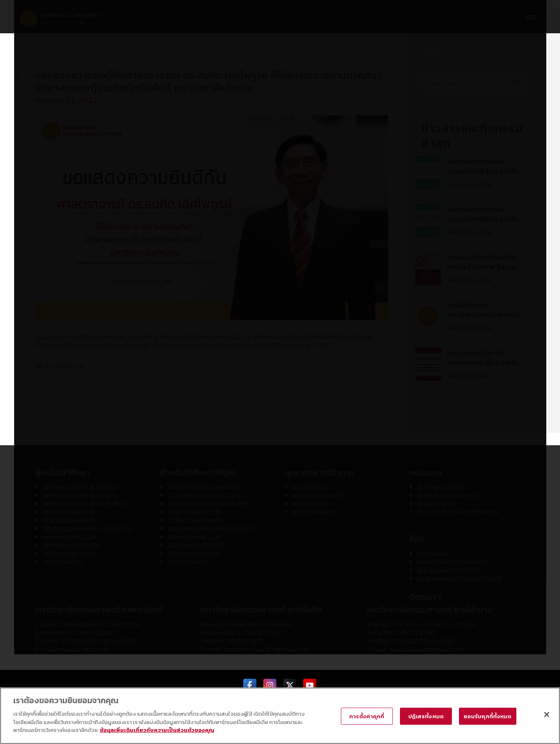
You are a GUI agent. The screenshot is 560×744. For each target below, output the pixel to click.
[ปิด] (547, 714)
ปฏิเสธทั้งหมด (426, 716)
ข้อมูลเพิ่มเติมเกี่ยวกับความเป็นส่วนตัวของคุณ (157, 730)
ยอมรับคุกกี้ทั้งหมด (488, 716)
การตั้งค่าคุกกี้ (367, 716)
